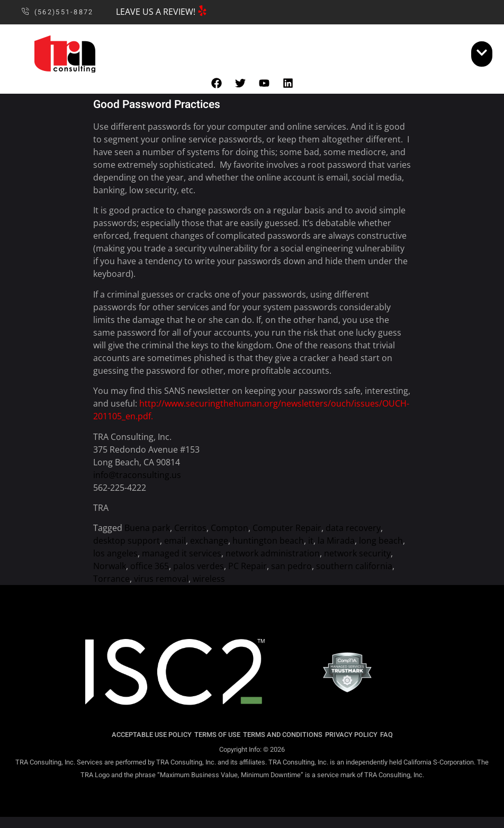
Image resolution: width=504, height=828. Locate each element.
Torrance (111, 579)
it (311, 541)
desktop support (127, 541)
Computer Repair (287, 528)
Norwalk (110, 566)
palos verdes (199, 566)
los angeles (115, 553)
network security (357, 553)
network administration (273, 553)
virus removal (161, 579)
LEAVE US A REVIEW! (156, 12)
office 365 (150, 566)
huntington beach (268, 541)
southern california (354, 566)
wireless (209, 579)
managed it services (182, 553)
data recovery (353, 528)
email (175, 541)
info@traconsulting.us (137, 475)
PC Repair (247, 566)
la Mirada (336, 541)
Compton (229, 528)
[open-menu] (482, 54)
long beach (381, 541)
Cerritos (190, 528)
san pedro (291, 566)
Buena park (147, 528)
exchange (209, 541)
